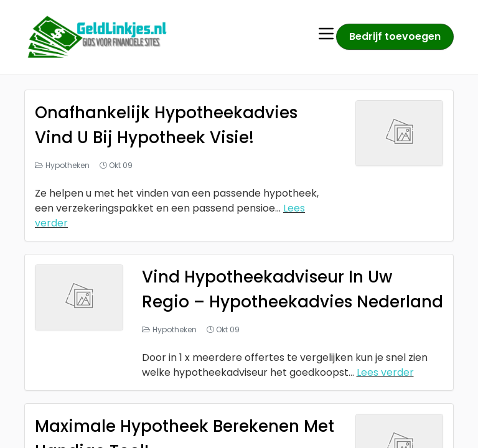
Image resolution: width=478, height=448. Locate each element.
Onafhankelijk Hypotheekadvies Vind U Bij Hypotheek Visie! (173, 125)
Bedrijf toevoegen (395, 36)
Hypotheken (68, 165)
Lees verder (385, 397)
